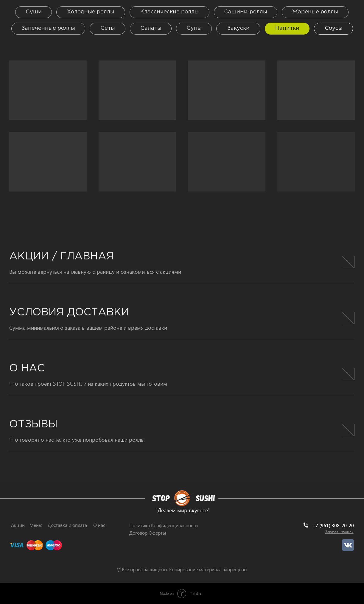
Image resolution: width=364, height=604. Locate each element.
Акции (18, 525)
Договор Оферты (148, 533)
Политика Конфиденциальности (164, 525)
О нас (99, 525)
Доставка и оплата (67, 525)
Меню (36, 525)
